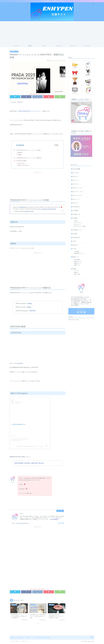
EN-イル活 (75, 173)
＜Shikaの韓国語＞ (54, 521)
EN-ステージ (78, 225)
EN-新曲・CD (76, 215)
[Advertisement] (52, 33)
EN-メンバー (76, 199)
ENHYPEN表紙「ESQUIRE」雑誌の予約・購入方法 (29, 465)
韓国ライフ (76, 257)
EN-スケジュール (77, 188)
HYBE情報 (77, 260)
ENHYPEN (32, 313)
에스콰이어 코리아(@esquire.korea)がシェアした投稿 (30, 448)
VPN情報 (77, 252)
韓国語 (74, 269)
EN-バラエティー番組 (80, 226)
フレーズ (77, 271)
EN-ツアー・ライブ (78, 192)
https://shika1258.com (23, 525)
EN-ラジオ (75, 203)
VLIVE (74, 241)
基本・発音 (77, 274)
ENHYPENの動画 (24, 162)
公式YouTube (24, 164)
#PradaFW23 (22, 209)
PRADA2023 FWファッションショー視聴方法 (32, 159)
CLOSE (56, 145)
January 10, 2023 (29, 213)
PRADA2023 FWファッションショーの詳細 (31, 150)
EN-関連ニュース (14, 52)
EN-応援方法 (76, 207)
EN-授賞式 (75, 211)
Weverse (75, 245)
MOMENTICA (76, 238)
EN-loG (76, 221)
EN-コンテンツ (78, 223)
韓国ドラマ (77, 265)
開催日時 (23, 153)
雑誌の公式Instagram (26, 166)
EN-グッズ (75, 180)
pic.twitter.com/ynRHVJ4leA (49, 211)
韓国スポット (78, 264)
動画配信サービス (79, 254)
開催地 (22, 155)
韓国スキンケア (78, 262)
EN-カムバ (75, 177)
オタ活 (74, 249)
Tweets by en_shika (73, 320)
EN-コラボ (75, 184)
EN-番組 (75, 218)
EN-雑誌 (75, 234)
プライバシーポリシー (15, 642)
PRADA (30, 305)
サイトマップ (25, 642)
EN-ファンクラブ (77, 196)
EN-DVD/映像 (76, 169)
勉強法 (76, 273)
